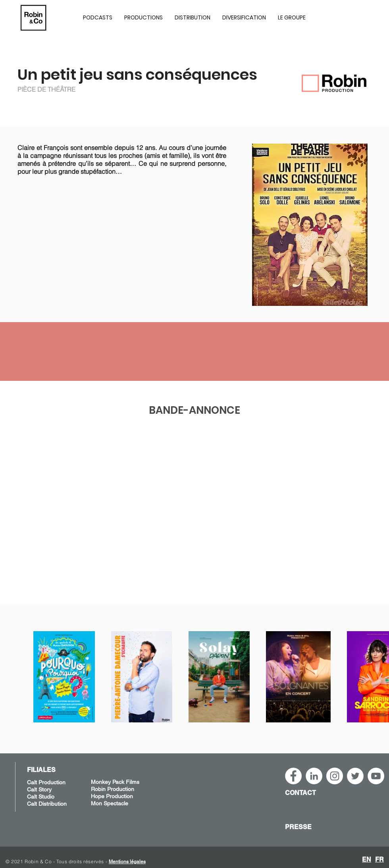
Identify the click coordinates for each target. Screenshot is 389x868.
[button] (143, 17)
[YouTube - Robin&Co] (376, 776)
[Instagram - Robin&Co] (335, 776)
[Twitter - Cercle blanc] (355, 776)
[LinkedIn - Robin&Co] (314, 776)
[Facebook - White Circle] (293, 776)
